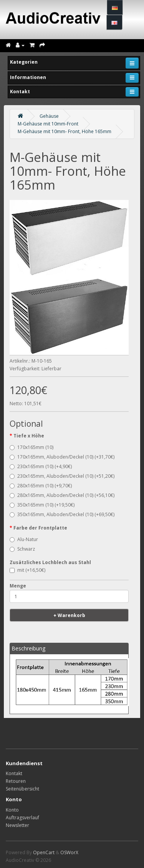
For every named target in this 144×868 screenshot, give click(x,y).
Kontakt (14, 773)
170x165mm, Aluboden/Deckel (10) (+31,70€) (62, 457)
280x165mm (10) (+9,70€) (41, 486)
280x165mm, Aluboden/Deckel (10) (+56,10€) (62, 495)
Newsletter (17, 825)
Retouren (16, 781)
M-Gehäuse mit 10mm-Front (48, 124)
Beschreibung (28, 648)
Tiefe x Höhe (29, 436)
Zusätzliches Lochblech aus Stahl (50, 562)
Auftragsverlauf (22, 818)
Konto (12, 810)
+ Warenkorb (69, 615)
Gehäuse (49, 116)
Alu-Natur (24, 539)
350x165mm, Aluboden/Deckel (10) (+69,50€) (62, 514)
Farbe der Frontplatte (40, 528)
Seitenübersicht (22, 789)
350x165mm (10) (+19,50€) (42, 505)
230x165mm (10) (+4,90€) (41, 466)
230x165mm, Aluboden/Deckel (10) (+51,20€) (62, 476)
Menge (18, 586)
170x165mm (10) (31, 447)
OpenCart (44, 852)
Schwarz (22, 549)
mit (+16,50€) (27, 570)
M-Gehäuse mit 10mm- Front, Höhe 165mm (65, 131)
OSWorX (69, 852)
